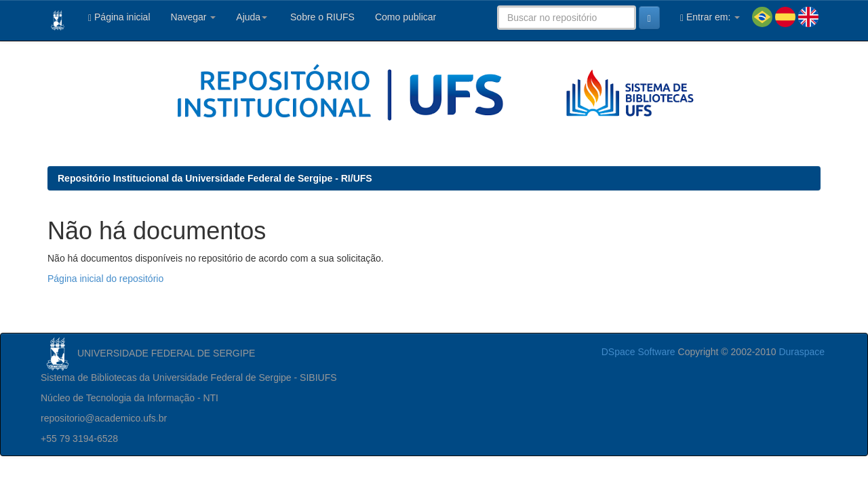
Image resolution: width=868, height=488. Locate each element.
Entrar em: (710, 17)
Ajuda (252, 17)
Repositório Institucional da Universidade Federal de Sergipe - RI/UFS (215, 178)
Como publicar (406, 17)
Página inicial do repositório (105, 279)
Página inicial (119, 17)
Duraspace (802, 352)
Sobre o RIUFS (321, 17)
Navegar (194, 17)
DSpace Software (638, 352)
